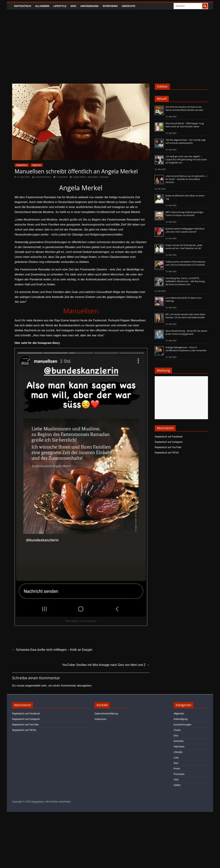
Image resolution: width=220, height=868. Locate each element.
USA (176, 780)
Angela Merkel (79, 177)
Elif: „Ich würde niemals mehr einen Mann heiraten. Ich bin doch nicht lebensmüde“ (186, 316)
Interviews (110, 6)
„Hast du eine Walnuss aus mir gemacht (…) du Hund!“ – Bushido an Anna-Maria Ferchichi (186, 179)
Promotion (179, 774)
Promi (177, 769)
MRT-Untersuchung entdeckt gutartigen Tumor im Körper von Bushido (185, 214)
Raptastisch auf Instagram (169, 442)
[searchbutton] (205, 6)
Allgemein (42, 6)
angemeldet (33, 686)
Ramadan (104, 177)
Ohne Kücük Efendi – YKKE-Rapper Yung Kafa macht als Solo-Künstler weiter (185, 125)
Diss (73, 6)
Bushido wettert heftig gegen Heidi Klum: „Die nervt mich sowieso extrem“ (185, 230)
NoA (176, 763)
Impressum (100, 719)
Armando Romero (43, 177)
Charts (177, 730)
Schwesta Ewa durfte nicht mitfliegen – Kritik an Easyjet (52, 650)
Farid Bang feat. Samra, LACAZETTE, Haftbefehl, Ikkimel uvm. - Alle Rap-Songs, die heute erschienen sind (185, 281)
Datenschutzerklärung (106, 714)
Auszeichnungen (183, 725)
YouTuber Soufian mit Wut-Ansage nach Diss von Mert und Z (106, 665)
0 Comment (60, 177)
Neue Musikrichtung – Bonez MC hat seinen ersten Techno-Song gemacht (186, 332)
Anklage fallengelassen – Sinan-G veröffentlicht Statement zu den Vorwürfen (186, 349)
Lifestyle (60, 6)
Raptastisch (23, 6)
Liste (176, 758)
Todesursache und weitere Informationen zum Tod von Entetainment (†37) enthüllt (185, 263)
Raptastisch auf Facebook (169, 437)
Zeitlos (177, 785)
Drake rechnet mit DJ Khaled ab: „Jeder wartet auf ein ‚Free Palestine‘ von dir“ (184, 247)
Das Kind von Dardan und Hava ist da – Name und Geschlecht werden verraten (184, 108)
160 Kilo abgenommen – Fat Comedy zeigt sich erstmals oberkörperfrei (186, 141)
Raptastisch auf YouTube (168, 447)
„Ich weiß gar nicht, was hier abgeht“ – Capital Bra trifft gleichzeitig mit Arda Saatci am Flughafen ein (186, 160)
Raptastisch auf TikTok (167, 453)
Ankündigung (89, 6)
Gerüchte (129, 6)
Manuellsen (93, 177)
